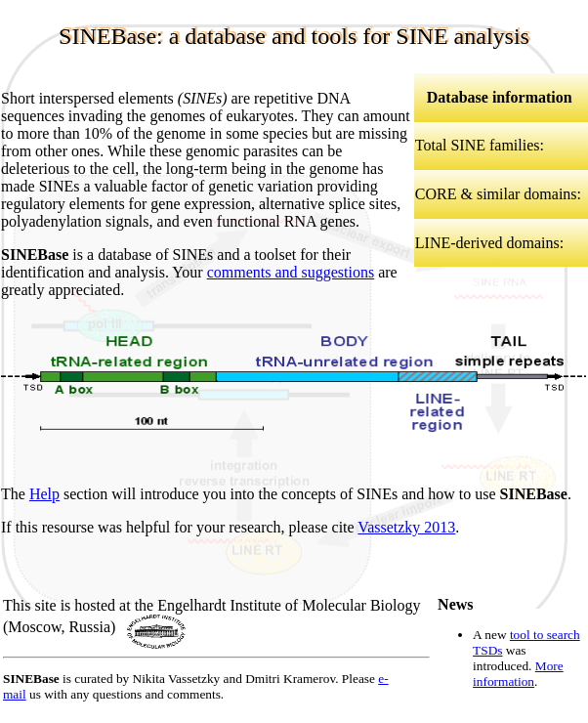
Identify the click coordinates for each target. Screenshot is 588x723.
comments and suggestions (291, 272)
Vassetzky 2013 (406, 527)
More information (518, 674)
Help (44, 494)
